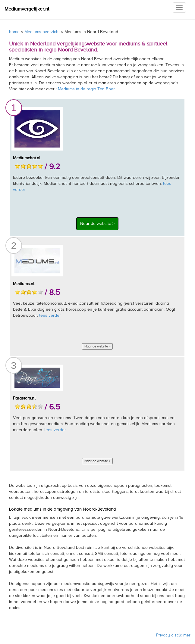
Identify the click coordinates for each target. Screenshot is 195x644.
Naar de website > (97, 224)
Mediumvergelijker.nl (27, 9)
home (14, 32)
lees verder (50, 315)
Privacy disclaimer (173, 635)
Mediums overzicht (42, 32)
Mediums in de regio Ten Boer (86, 89)
